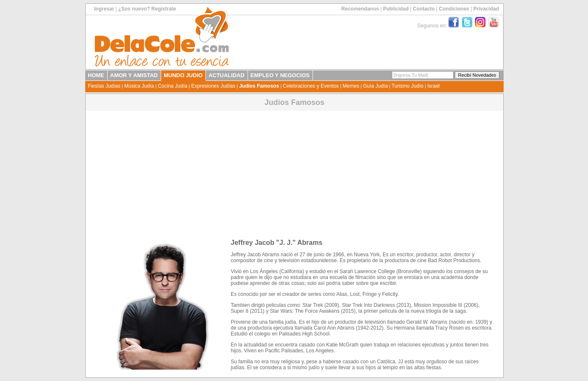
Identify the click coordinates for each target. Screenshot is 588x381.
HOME (96, 75)
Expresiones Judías (213, 86)
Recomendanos (360, 9)
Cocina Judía (173, 86)
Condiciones (454, 9)
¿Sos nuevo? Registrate (147, 9)
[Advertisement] (294, 172)
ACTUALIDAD (226, 75)
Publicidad (396, 9)
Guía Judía (376, 86)
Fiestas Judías (104, 86)
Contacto (424, 9)
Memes (351, 86)
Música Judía (139, 86)
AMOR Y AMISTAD (134, 75)
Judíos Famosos (259, 86)
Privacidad (486, 9)
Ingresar (104, 9)
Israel (433, 86)
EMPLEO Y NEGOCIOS (280, 75)
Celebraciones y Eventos (311, 86)
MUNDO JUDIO (183, 75)
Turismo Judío (407, 86)
